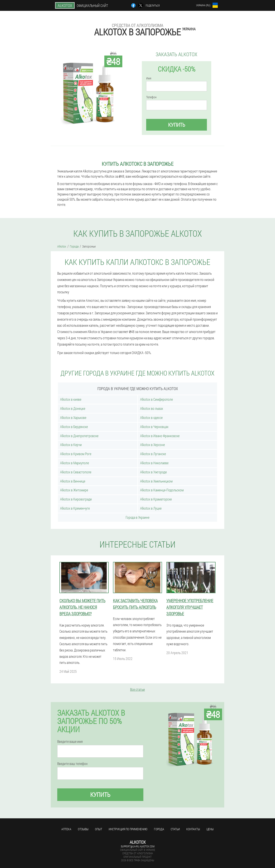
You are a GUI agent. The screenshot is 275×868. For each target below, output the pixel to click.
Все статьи (137, 689)
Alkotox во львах (152, 408)
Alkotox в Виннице (73, 481)
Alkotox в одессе (151, 418)
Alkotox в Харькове (73, 418)
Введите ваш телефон (72, 764)
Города (159, 829)
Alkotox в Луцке (151, 508)
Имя (149, 78)
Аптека (66, 829)
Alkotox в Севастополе (76, 472)
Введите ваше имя (70, 742)
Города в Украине (137, 517)
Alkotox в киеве (71, 399)
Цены (210, 829)
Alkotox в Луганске (153, 454)
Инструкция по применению (128, 829)
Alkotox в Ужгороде (153, 472)
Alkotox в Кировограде (76, 499)
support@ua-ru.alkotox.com (138, 846)
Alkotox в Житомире (74, 490)
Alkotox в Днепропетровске (79, 436)
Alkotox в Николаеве (154, 463)
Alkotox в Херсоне (152, 445)
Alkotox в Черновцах (154, 427)
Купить (177, 125)
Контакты (193, 829)
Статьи (175, 829)
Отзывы (83, 829)
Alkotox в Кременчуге (75, 508)
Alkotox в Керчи (71, 445)
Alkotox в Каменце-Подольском (162, 490)
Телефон (151, 97)
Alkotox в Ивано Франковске (160, 436)
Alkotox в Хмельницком (156, 481)
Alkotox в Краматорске (156, 499)
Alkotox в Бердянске (74, 427)
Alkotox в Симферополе (156, 399)
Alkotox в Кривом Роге (76, 454)
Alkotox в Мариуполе (74, 463)
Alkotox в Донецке (73, 408)
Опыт (99, 829)
